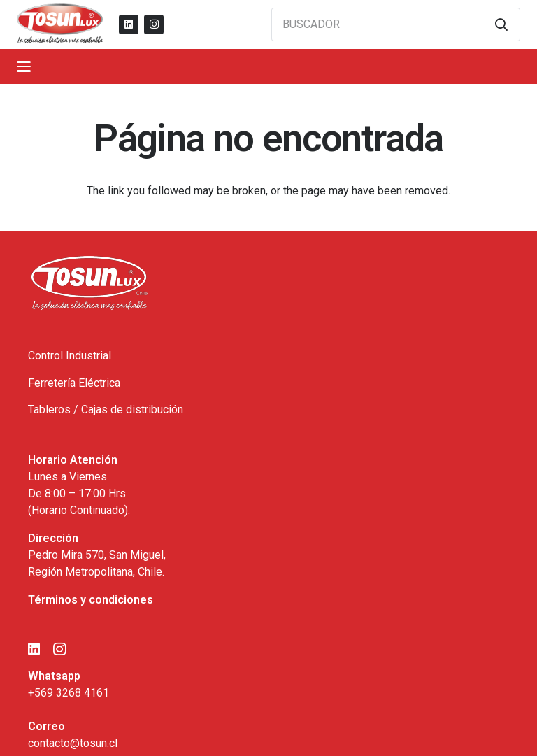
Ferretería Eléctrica (74, 383)
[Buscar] (501, 24)
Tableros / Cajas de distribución (106, 409)
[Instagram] (154, 24)
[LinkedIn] (129, 24)
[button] (24, 66)
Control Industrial (70, 356)
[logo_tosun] (60, 24)
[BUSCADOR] (396, 24)
